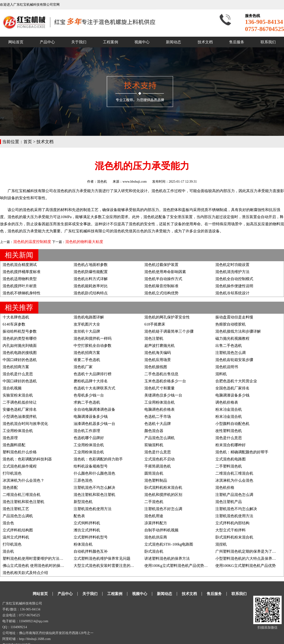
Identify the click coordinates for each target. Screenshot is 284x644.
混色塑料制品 (156, 480)
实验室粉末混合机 (18, 395)
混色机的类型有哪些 (20, 338)
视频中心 (142, 42)
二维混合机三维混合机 (234, 473)
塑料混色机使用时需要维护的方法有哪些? (38, 558)
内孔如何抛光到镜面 (20, 346)
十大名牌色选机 (16, 317)
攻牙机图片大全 (87, 324)
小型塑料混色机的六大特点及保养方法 (248, 558)
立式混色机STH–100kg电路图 (169, 544)
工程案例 (111, 42)
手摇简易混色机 (158, 466)
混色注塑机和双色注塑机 (94, 495)
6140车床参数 (14, 324)
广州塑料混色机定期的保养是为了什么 (248, 551)
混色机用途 (154, 516)
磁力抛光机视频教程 (232, 338)
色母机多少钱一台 (89, 395)
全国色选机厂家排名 (232, 388)
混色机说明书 (227, 367)
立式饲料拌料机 (87, 523)
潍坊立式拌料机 (87, 530)
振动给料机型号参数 (20, 331)
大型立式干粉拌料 (231, 530)
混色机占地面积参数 (91, 265)
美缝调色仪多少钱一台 (163, 395)
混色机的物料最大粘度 (84, 242)
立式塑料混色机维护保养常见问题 (102, 558)
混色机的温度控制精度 (32, 242)
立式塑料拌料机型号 (91, 537)
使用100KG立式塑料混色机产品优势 (246, 566)
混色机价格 (225, 487)
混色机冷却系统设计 (232, 293)
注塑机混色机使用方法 (93, 509)
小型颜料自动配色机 (232, 424)
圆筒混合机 (154, 473)
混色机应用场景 (158, 360)
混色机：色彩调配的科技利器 (27, 459)
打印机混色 (12, 473)
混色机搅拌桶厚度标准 (22, 272)
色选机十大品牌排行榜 (93, 374)
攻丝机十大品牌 (87, 331)
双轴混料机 (154, 445)
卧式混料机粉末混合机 (163, 487)
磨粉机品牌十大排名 (91, 381)
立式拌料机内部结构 (232, 523)
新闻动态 (173, 42)
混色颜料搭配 (14, 445)
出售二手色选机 (229, 346)
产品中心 (47, 42)
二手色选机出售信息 (161, 374)
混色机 (102, 182)
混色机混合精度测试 (20, 265)
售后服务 (237, 42)
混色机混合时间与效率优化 (25, 424)
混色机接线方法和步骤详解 (238, 331)
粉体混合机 (83, 544)
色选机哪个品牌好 (89, 438)
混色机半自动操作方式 (163, 279)
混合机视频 (12, 388)
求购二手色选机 (87, 402)
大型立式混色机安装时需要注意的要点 (106, 566)
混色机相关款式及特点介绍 (25, 573)
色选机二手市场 (158, 417)
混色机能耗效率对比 (91, 286)
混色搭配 (10, 487)
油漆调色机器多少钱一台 (94, 424)
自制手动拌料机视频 (161, 530)
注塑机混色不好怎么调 (163, 509)
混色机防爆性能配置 (91, 272)
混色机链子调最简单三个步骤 (169, 331)
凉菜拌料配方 (156, 523)
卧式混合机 (154, 551)
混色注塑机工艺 (16, 509)
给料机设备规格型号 (91, 466)
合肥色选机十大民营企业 (236, 381)
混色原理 (10, 438)
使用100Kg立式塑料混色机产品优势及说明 (180, 566)
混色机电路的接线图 (20, 353)
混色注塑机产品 (229, 502)
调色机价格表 (227, 402)
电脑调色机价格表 (160, 409)
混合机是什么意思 (18, 374)
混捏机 (221, 544)
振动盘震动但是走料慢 (234, 317)
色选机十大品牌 (158, 424)
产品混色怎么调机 (160, 438)
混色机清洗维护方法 (232, 272)
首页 (28, 142)
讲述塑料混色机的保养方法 (167, 558)
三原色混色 (83, 480)
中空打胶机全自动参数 (93, 346)
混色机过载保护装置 (161, 265)
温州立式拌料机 (16, 537)
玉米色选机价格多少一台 (165, 381)
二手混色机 (154, 502)
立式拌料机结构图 (18, 530)
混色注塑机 (154, 338)
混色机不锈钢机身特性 (22, 293)
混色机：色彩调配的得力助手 (98, 459)
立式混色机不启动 (160, 459)
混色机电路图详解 (89, 317)
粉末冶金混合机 (229, 409)
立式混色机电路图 (231, 459)
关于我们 (79, 42)
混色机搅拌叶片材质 (20, 286)
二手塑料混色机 (229, 466)
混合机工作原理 (87, 431)
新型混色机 (83, 502)
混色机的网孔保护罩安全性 (167, 317)
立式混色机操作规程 (20, 466)
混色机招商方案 (87, 353)
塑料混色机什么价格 (20, 452)
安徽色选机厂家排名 (20, 409)
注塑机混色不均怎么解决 (94, 487)
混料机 (221, 374)
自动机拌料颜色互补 (91, 551)
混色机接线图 (156, 367)
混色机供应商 (156, 537)
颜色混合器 (154, 431)
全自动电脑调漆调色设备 (94, 409)
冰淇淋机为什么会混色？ (23, 480)
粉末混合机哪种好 (231, 445)
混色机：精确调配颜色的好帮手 (242, 452)
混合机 (8, 551)
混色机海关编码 (158, 353)
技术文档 (205, 42)
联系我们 (268, 42)
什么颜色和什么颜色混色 (94, 473)
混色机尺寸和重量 (160, 388)
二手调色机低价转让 (20, 402)
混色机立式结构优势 (161, 293)
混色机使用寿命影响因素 (165, 272)
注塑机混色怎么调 (231, 353)
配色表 (79, 516)
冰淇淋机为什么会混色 (234, 480)
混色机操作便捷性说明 (234, 286)
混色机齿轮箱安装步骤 (234, 360)
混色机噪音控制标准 (161, 286)
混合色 (8, 523)
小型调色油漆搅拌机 (20, 417)
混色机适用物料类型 (20, 279)
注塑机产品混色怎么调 (234, 495)
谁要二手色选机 (87, 360)
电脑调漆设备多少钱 (232, 395)
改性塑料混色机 (229, 431)
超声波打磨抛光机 (160, 346)
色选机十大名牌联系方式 (94, 388)
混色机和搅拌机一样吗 (93, 338)
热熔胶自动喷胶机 (231, 324)
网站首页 (16, 42)
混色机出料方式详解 (91, 279)
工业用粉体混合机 (160, 402)
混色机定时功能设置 (232, 265)
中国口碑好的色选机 (20, 360)
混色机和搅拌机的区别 (163, 495)
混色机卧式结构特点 (91, 293)
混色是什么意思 (229, 438)
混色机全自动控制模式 (234, 279)
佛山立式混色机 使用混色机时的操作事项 (37, 566)
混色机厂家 (83, 367)
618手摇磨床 (155, 324)
